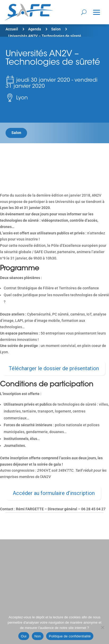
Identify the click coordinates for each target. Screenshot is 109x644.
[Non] (102, 627)
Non (38, 636)
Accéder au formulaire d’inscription (54, 493)
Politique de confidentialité (70, 636)
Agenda (35, 29)
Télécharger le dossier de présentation (54, 368)
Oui (24, 636)
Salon (56, 29)
